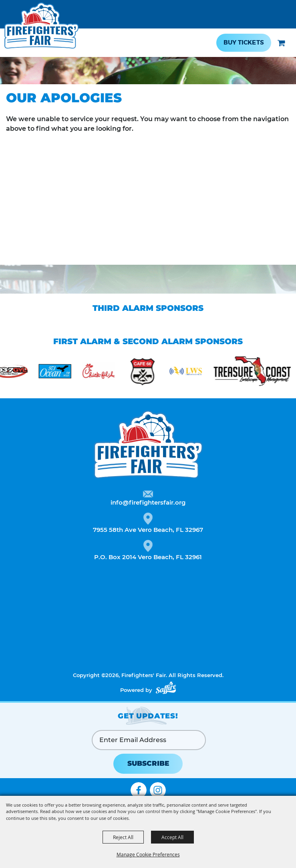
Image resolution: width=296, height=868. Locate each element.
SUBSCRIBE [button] (148, 763)
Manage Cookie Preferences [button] (148, 854)
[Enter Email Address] (149, 740)
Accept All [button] (172, 837)
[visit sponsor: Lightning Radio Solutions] (190, 373)
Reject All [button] (123, 837)
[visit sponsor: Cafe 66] (147, 373)
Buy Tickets (244, 43)
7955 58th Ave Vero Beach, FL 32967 (148, 530)
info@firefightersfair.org (148, 502)
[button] (281, 43)
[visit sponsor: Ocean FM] (59, 373)
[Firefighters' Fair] (41, 29)
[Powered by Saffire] (166, 688)
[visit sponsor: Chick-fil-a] (103, 373)
